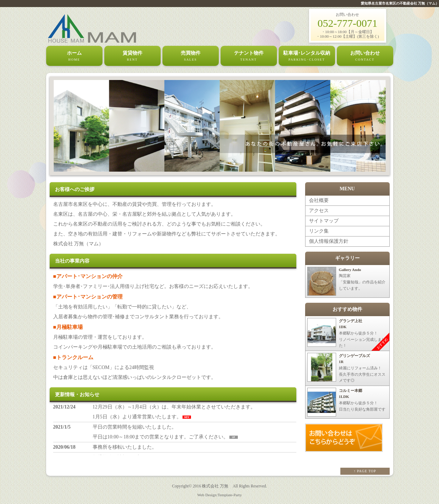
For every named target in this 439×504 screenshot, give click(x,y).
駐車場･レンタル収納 (307, 56)
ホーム (74, 56)
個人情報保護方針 (329, 241)
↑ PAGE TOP (365, 471)
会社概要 (319, 200)
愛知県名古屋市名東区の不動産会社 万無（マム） (400, 3)
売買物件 (191, 56)
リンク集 (319, 231)
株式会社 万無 (215, 486)
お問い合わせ (365, 56)
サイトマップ (324, 221)
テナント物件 (249, 56)
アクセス (319, 211)
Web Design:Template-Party (220, 495)
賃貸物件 (132, 56)
